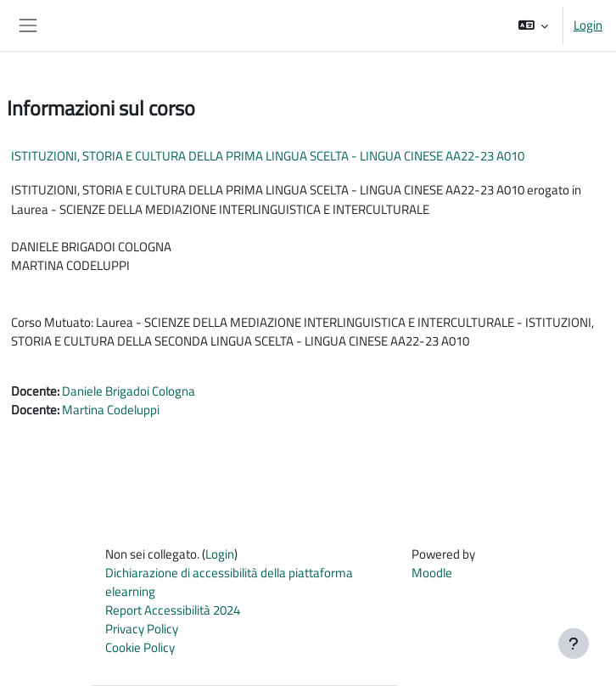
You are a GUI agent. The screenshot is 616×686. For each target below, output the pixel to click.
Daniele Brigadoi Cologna (129, 391)
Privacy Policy (142, 629)
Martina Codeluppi (111, 410)
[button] (533, 25)
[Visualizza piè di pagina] (574, 644)
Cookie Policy (140, 647)
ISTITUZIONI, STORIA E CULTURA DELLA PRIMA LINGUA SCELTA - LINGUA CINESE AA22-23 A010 (268, 156)
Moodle (432, 573)
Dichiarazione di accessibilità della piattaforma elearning (229, 582)
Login (588, 25)
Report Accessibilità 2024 (173, 610)
